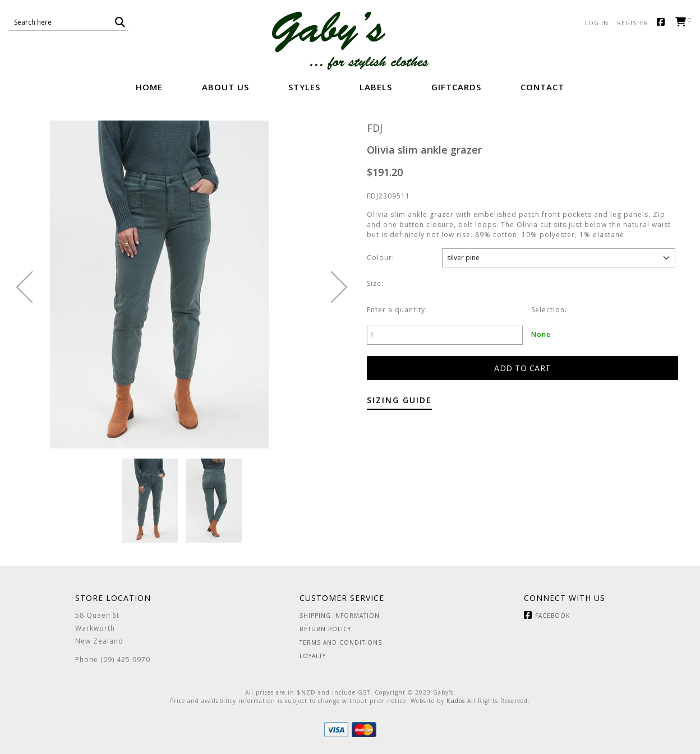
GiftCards (456, 87)
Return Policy (325, 629)
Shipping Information (340, 616)
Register (633, 23)
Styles (304, 87)
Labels (376, 87)
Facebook (663, 23)
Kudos (456, 701)
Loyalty (313, 656)
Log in (597, 23)
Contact (542, 87)
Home (149, 87)
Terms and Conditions (341, 642)
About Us (225, 87)
